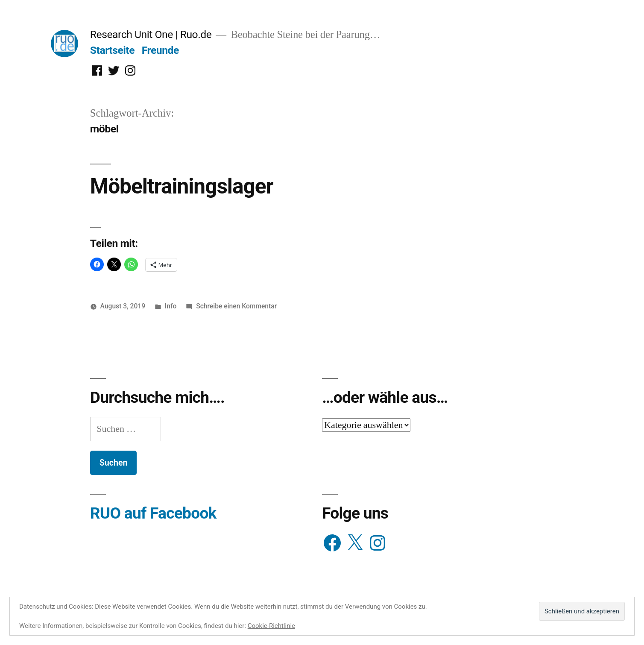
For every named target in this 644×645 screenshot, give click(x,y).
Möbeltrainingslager (182, 186)
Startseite (112, 50)
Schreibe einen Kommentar (236, 306)
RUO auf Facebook (153, 513)
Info (171, 306)
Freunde (160, 50)
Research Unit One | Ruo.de (151, 34)
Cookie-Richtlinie (271, 626)
